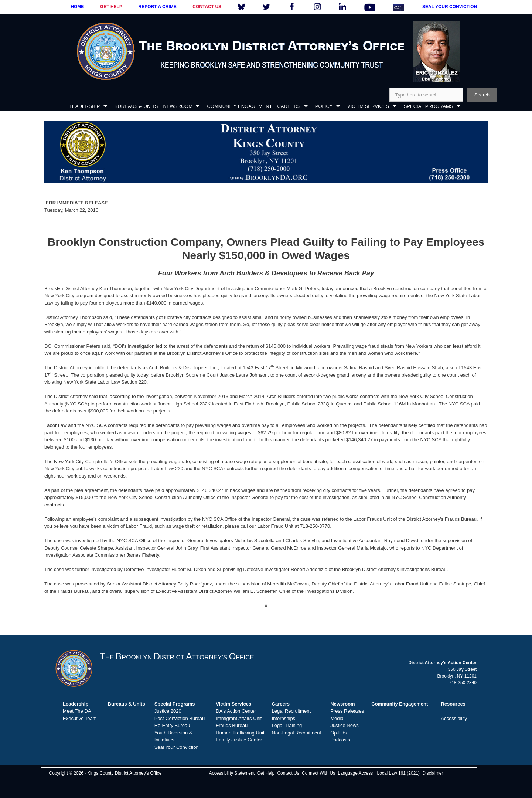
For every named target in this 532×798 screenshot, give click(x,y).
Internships (284, 718)
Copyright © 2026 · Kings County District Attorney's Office (105, 773)
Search (482, 95)
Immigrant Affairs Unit (239, 718)
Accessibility (454, 718)
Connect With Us (318, 773)
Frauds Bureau (232, 725)
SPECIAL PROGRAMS (429, 106)
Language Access (355, 773)
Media (337, 718)
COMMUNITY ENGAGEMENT (239, 106)
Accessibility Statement (232, 773)
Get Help (266, 773)
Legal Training (287, 725)
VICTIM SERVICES (368, 106)
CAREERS (289, 106)
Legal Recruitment (291, 711)
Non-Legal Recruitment (297, 733)
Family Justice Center (239, 740)
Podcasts (340, 740)
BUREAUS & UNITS (136, 106)
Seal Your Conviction (177, 747)
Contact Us (288, 773)
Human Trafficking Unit (240, 733)
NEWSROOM (178, 106)
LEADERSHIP (85, 106)
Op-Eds (338, 733)
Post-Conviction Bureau (180, 718)
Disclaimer (433, 773)
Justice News (345, 725)
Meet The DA (77, 711)
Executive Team (80, 718)
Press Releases (347, 711)
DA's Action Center (236, 711)
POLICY (324, 106)
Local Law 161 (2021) (398, 773)
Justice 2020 (168, 711)
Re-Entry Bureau (172, 725)
